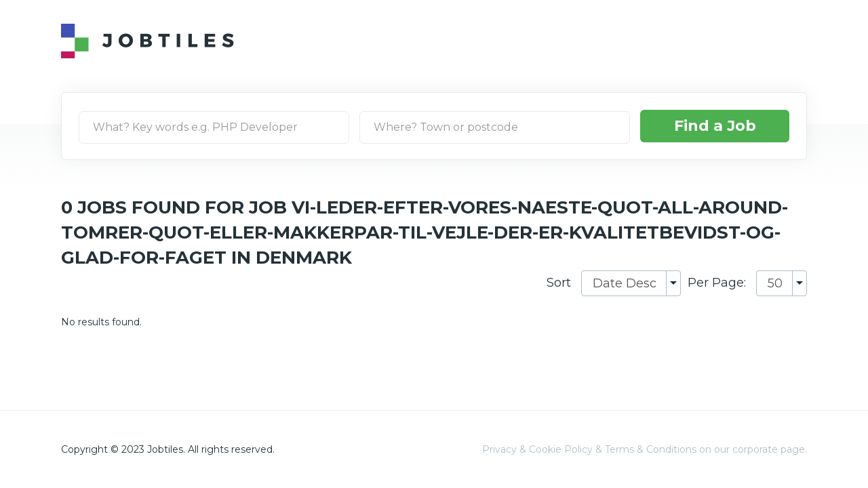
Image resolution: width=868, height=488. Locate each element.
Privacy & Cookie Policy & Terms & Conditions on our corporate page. (645, 449)
